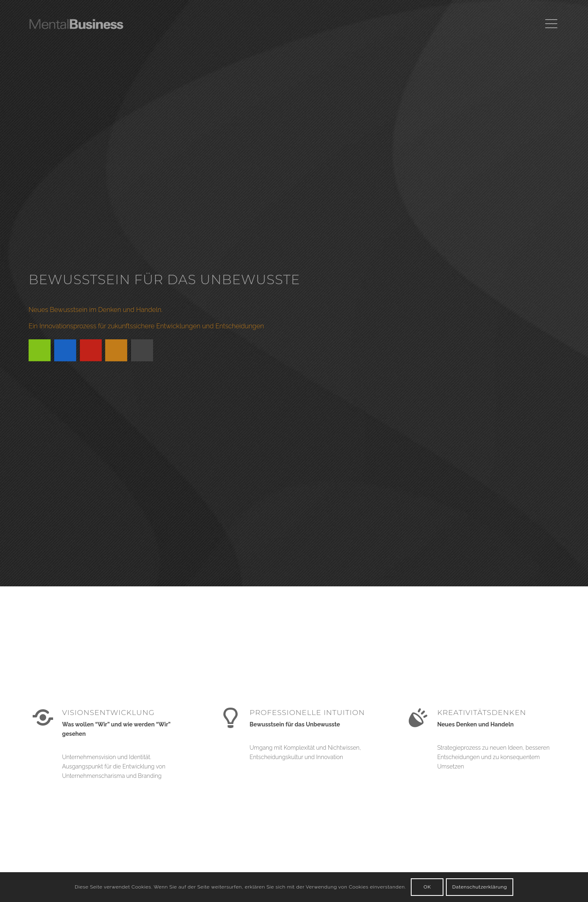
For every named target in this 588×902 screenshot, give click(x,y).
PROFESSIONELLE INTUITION (307, 712)
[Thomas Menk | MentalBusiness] (89, 24)
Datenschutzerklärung (479, 887)
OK (427, 887)
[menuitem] (550, 24)
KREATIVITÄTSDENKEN (482, 712)
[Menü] (550, 24)
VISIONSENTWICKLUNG (108, 712)
